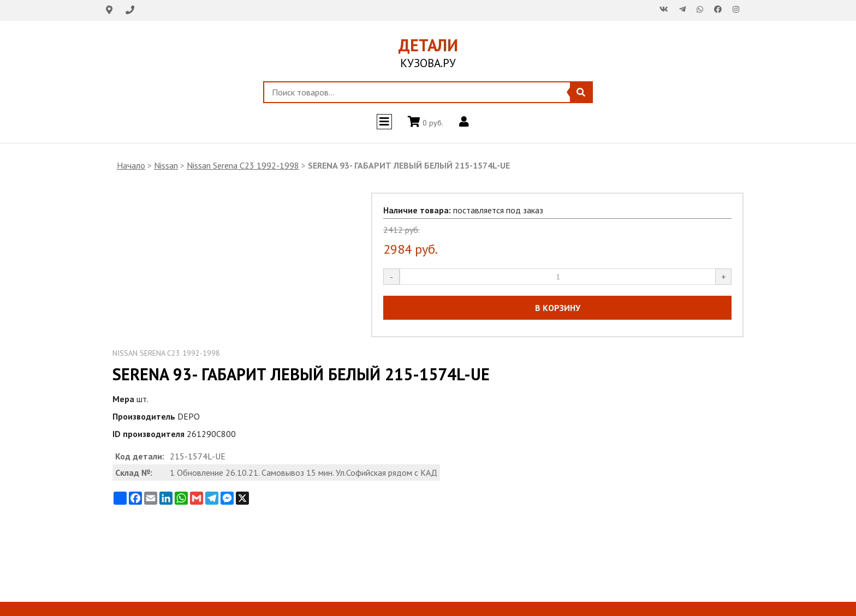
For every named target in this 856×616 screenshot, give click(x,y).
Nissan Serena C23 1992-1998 (243, 165)
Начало (131, 165)
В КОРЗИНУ (558, 308)
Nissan (166, 165)
